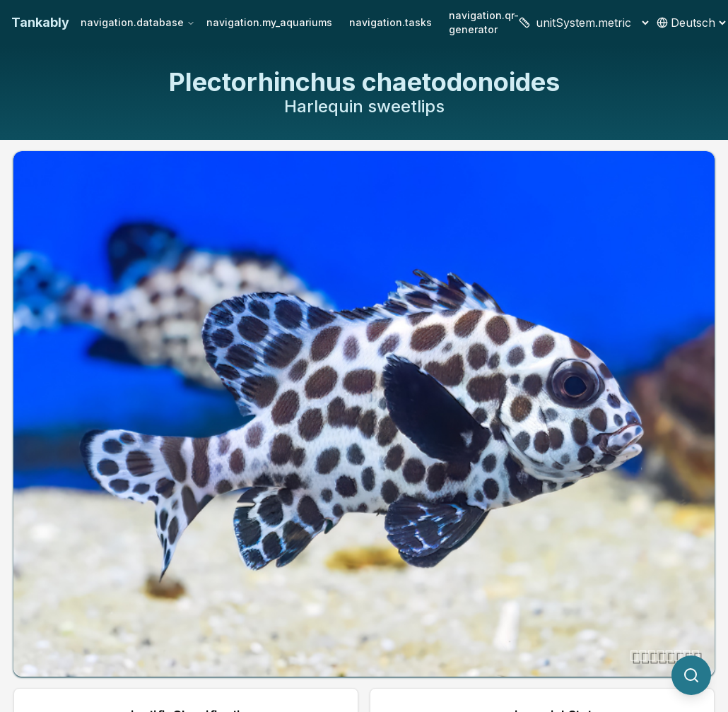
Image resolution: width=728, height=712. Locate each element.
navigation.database (138, 22)
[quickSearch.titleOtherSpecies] (691, 675)
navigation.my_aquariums (269, 22)
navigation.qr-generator (484, 22)
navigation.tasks (391, 22)
